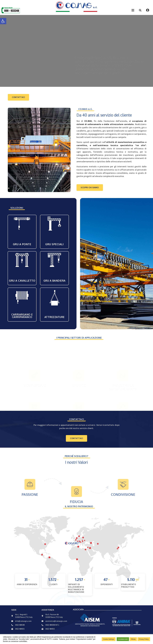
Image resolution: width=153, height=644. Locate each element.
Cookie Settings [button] (109, 639)
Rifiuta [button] (133, 639)
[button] (3, 21)
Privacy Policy (144, 639)
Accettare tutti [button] (123, 639)
